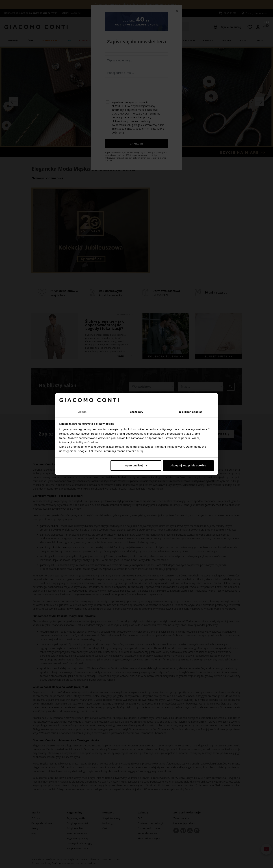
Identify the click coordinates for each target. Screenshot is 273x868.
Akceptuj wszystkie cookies (188, 465)
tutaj (140, 451)
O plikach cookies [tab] (191, 412)
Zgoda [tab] (82, 412)
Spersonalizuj (136, 465)
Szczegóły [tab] (136, 412)
